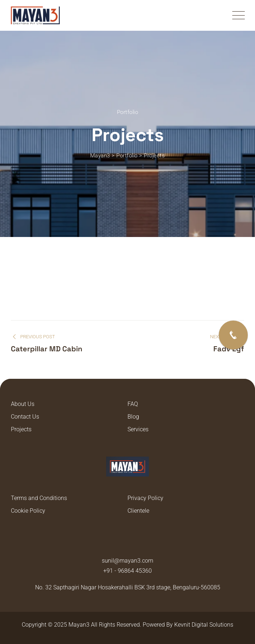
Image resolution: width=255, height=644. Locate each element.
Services (138, 429)
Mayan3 (79, 625)
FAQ (133, 404)
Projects (21, 429)
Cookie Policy (28, 511)
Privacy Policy (145, 498)
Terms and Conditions (39, 498)
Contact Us (25, 417)
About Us (23, 404)
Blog (133, 417)
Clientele (138, 511)
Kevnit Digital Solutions (204, 625)
